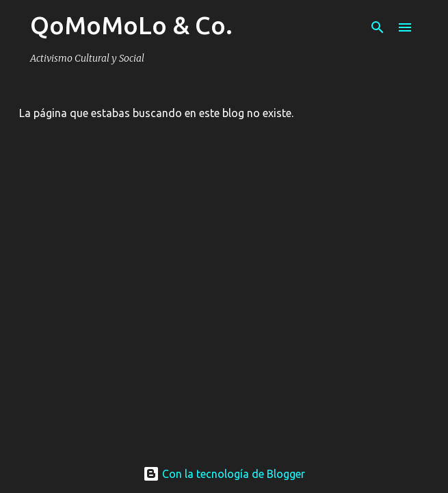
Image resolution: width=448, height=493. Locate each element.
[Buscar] (378, 27)
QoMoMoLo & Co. (131, 25)
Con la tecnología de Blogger (224, 474)
